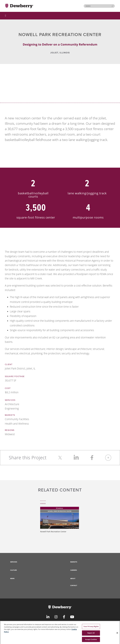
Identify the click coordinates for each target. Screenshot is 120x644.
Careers (74, 570)
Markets (74, 562)
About (73, 579)
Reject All (91, 635)
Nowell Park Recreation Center (53, 532)
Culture (13, 570)
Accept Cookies (91, 641)
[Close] (117, 635)
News (12, 579)
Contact (74, 585)
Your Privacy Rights (91, 628)
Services (14, 562)
